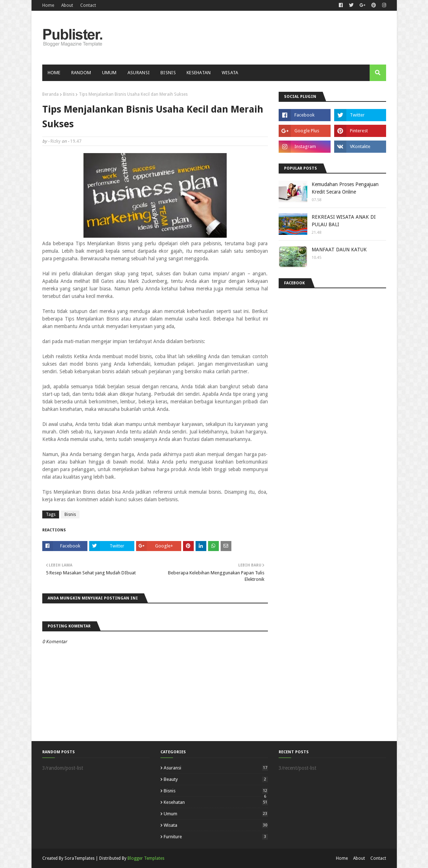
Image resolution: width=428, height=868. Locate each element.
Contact (88, 5)
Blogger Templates (146, 858)
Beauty (216, 779)
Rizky (56, 141)
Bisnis (69, 94)
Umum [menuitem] (109, 73)
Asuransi (216, 768)
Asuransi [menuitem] (139, 73)
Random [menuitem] (81, 73)
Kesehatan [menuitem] (199, 73)
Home (48, 5)
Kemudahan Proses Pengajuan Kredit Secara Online (345, 188)
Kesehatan (216, 802)
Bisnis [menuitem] (168, 73)
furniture (216, 837)
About (67, 5)
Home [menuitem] (54, 73)
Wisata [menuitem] (230, 73)
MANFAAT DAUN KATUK (339, 250)
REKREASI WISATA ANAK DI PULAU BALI (344, 221)
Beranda (51, 94)
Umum (216, 814)
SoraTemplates (80, 858)
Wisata (216, 825)
